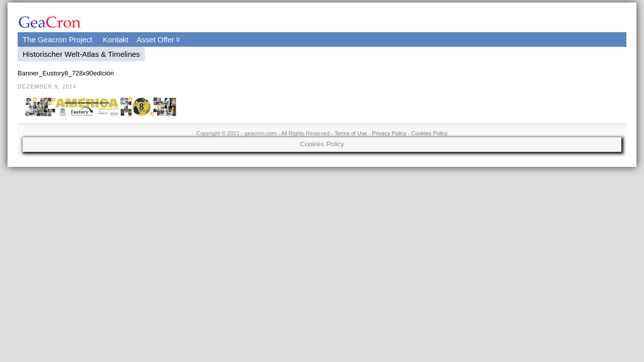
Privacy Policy (389, 133)
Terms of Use (351, 133)
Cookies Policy (430, 133)
